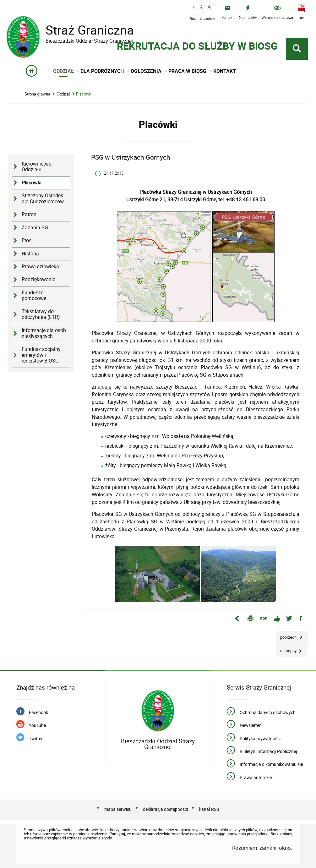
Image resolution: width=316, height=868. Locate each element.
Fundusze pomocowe (34, 296)
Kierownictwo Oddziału (37, 167)
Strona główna (37, 94)
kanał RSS (209, 809)
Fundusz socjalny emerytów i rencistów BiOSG (41, 355)
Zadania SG (35, 228)
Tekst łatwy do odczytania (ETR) (41, 314)
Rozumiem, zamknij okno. (262, 848)
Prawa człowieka (40, 267)
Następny (287, 649)
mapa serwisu (118, 809)
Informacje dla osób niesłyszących (44, 333)
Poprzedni (287, 635)
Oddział (63, 94)
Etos (27, 240)
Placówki (84, 94)
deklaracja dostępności (165, 809)
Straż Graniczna (85, 30)
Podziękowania (39, 279)
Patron (29, 214)
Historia (30, 254)
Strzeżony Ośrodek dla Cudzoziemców (43, 199)
